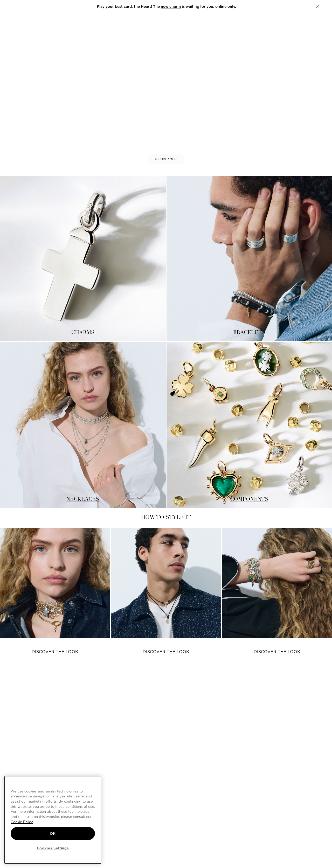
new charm (170, 6)
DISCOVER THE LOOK (55, 652)
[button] (317, 7)
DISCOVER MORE (166, 159)
